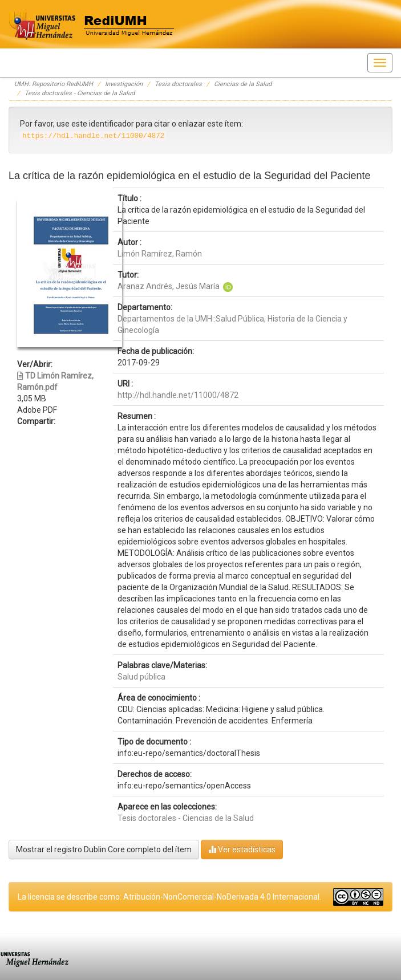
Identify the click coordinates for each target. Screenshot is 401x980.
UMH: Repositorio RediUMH (54, 84)
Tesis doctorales (178, 84)
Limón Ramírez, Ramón (160, 254)
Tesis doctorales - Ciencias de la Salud (80, 93)
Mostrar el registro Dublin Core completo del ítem (104, 849)
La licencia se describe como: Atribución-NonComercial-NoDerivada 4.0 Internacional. (169, 897)
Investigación (124, 84)
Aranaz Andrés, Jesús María (169, 286)
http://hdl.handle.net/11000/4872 (178, 395)
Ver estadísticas (242, 849)
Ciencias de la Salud (243, 84)
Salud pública (141, 677)
